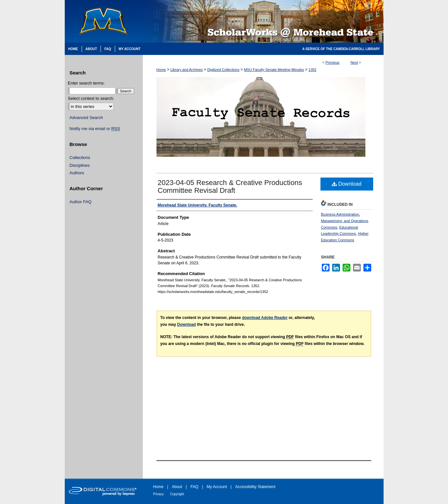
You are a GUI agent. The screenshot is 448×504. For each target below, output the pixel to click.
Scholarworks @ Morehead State (263, 21)
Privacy (159, 494)
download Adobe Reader (265, 318)
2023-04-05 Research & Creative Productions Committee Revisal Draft (230, 186)
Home (161, 70)
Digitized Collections (223, 70)
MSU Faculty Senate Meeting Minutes (274, 70)
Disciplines (80, 165)
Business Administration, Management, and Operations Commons (345, 221)
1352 (312, 70)
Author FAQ (81, 202)
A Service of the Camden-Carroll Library (341, 49)
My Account (217, 487)
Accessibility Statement (255, 487)
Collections (80, 158)
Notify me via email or (95, 129)
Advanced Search (86, 118)
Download (347, 184)
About (177, 487)
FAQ (194, 487)
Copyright (177, 494)
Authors (77, 173)
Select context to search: (91, 98)
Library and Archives (187, 70)
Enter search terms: (86, 83)
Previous (333, 62)
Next (354, 62)
